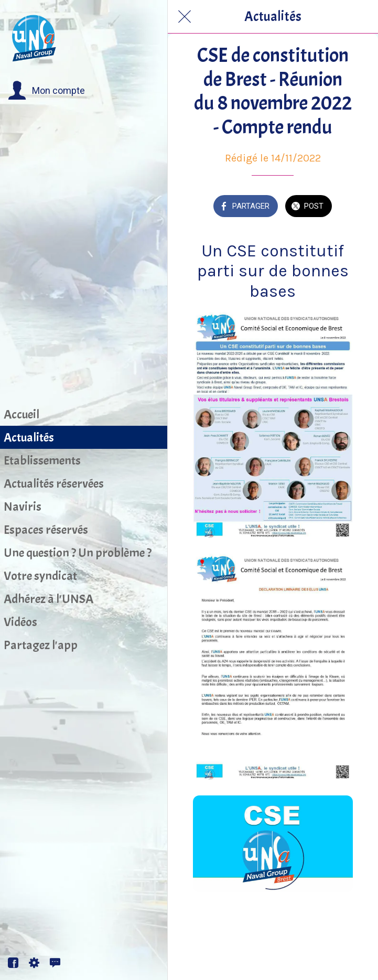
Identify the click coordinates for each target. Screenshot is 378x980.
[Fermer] (185, 17)
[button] (46, 91)
